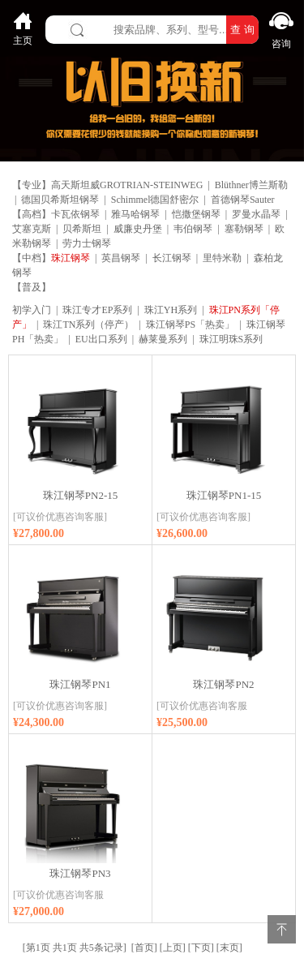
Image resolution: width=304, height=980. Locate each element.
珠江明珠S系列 (231, 339)
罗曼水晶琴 (256, 214)
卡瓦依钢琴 (75, 214)
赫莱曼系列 (163, 339)
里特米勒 (222, 258)
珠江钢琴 (71, 258)
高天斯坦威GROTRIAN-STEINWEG (127, 185)
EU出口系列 (101, 339)
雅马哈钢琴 (135, 214)
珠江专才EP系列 (97, 310)
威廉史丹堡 (138, 229)
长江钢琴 (172, 258)
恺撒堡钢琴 (196, 214)
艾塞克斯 (32, 229)
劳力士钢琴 (87, 243)
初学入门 (32, 310)
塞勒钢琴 (244, 229)
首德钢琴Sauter (243, 200)
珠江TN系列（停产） (88, 325)
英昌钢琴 (121, 258)
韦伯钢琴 (193, 229)
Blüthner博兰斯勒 (251, 185)
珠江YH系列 (171, 310)
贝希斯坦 (82, 229)
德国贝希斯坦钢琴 (60, 200)
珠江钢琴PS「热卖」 (190, 325)
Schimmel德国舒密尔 (155, 200)
